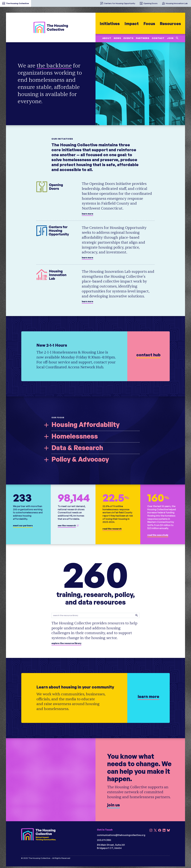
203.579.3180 (104, 840)
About (107, 38)
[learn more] (95, 356)
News (117, 38)
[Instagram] (151, 831)
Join (170, 38)
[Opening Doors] (54, 187)
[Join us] (95, 780)
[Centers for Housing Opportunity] (54, 231)
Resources (170, 24)
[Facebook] (160, 831)
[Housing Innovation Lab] (54, 275)
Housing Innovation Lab (177, 3)
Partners (142, 38)
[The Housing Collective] (51, 27)
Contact (158, 38)
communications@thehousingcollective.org (121, 835)
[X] (155, 831)
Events (128, 38)
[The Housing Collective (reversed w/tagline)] (39, 834)
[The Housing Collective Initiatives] (96, 2)
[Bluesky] (168, 831)
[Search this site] (177, 38)
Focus (149, 24)
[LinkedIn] (164, 831)
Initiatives (110, 24)
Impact (131, 24)
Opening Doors (150, 3)
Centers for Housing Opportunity (120, 3)
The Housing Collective (17, 3)
